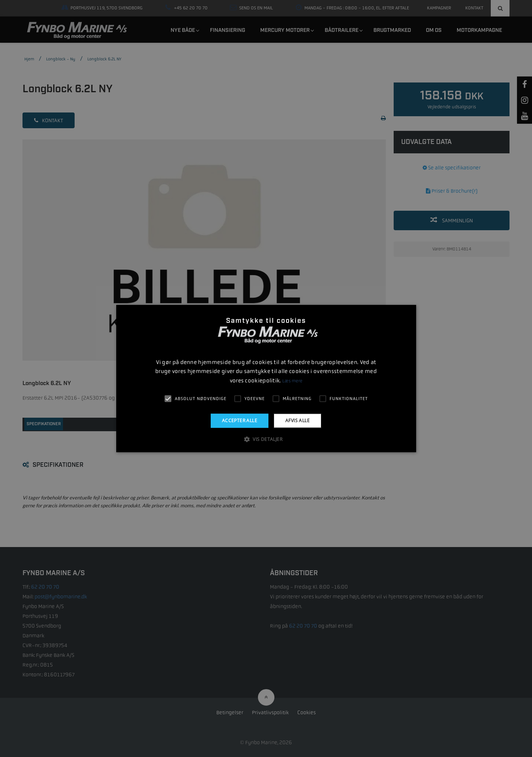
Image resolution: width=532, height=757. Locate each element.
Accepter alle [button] (240, 420)
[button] (266, 439)
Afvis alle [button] (297, 420)
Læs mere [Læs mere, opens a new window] (292, 381)
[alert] (266, 378)
